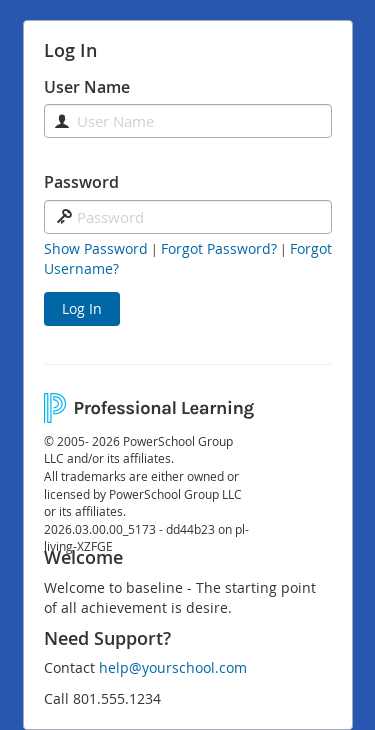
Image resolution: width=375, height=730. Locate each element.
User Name (87, 87)
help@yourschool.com (173, 667)
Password (81, 182)
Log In (82, 308)
